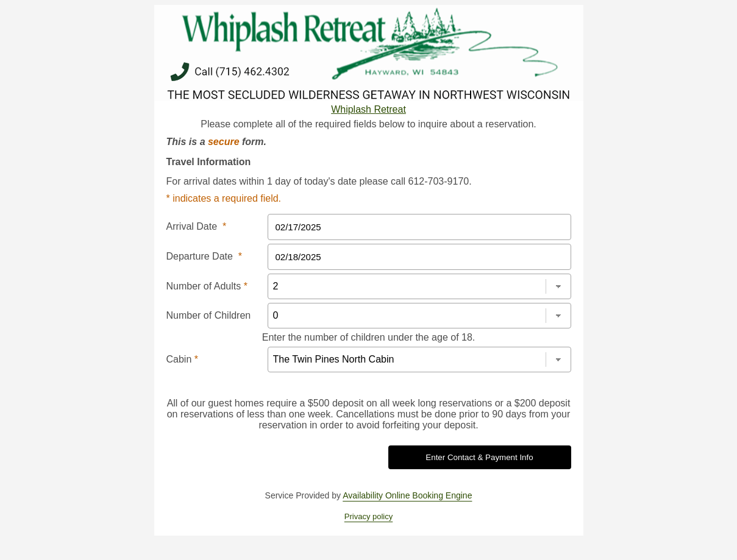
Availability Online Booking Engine (407, 495)
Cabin (182, 359)
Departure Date (205, 256)
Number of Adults (207, 286)
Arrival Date (197, 226)
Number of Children (209, 315)
